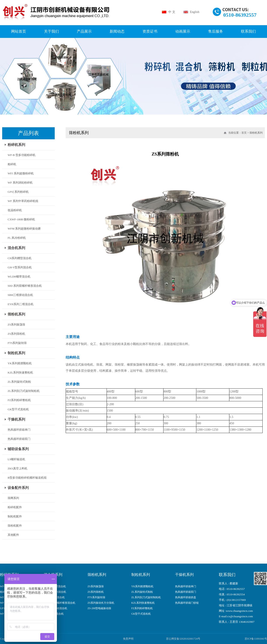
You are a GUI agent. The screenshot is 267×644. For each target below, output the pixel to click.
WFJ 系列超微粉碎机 (21, 173)
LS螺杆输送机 (16, 459)
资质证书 (150, 31)
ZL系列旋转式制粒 (19, 382)
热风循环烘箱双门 (19, 439)
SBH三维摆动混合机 (20, 295)
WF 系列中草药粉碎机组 (23, 201)
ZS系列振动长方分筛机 (101, 603)
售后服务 (216, 31)
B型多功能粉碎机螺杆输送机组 (27, 478)
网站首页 (19, 31)
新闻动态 (117, 31)
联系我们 (248, 31)
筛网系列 (13, 498)
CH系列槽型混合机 (20, 258)
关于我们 (51, 31)
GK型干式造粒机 (18, 409)
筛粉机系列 (16, 314)
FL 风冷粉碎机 (17, 238)
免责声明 (128, 639)
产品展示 (84, 31)
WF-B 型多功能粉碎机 (22, 155)
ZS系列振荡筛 (16, 325)
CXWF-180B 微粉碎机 (21, 219)
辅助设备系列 (18, 449)
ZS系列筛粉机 (16, 334)
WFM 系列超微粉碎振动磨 (24, 229)
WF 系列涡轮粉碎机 (20, 183)
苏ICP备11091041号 (256, 639)
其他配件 (13, 535)
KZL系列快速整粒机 (20, 372)
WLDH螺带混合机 (19, 277)
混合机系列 (16, 248)
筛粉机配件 (15, 526)
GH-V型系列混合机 (20, 267)
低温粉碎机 (15, 210)
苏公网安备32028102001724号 (183, 639)
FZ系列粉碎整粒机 (19, 400)
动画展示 (183, 31)
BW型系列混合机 (54, 614)
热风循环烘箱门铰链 (187, 603)
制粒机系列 (16, 353)
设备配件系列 (18, 488)
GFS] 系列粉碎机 (18, 192)
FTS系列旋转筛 (17, 343)
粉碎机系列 (16, 145)
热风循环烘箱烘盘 (186, 597)
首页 (244, 133)
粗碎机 (12, 164)
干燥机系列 (16, 419)
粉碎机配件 (15, 507)
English (195, 12)
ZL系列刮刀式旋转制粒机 (24, 391)
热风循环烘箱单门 (19, 430)
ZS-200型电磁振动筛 (99, 608)
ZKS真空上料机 (18, 468)
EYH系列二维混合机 (21, 304)
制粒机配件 (15, 516)
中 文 (172, 12)
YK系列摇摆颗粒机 (20, 363)
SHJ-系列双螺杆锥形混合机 (25, 286)
